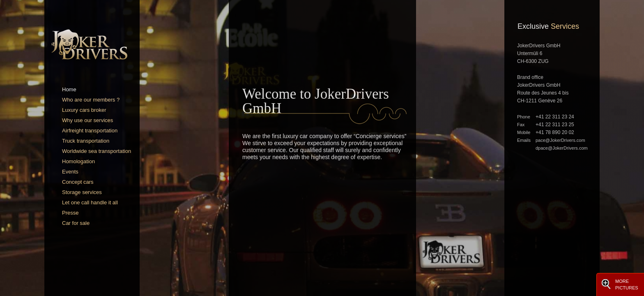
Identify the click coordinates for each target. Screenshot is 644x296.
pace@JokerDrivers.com (560, 140)
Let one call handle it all (90, 202)
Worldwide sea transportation (97, 151)
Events (70, 172)
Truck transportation (86, 141)
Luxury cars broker (84, 110)
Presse (70, 213)
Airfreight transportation (90, 131)
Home (69, 89)
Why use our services (87, 120)
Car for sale (76, 223)
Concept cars (78, 182)
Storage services (82, 192)
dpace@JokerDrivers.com (562, 148)
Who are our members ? (91, 100)
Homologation (78, 161)
